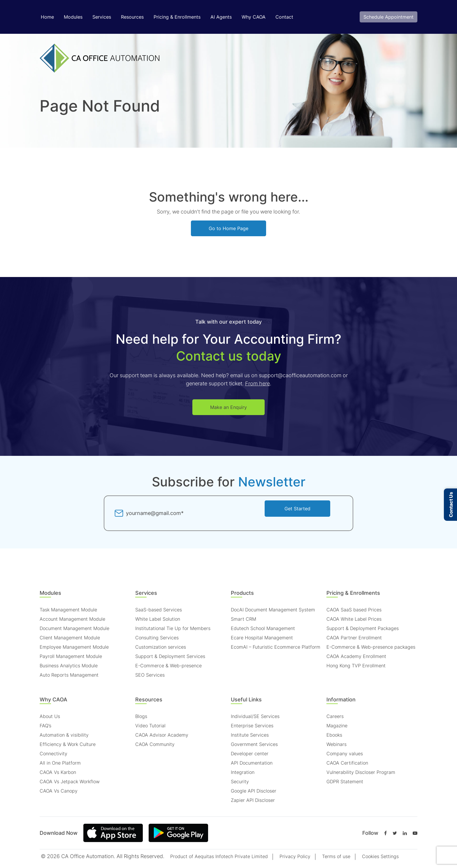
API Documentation (252, 763)
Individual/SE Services (255, 716)
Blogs (141, 716)
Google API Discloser (254, 791)
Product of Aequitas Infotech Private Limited (219, 856)
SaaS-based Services (159, 610)
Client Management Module (70, 638)
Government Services (254, 744)
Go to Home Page (228, 228)
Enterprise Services (252, 726)
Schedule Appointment (389, 17)
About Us (50, 716)
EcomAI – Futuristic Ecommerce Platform (276, 647)
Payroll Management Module (71, 656)
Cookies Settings (380, 856)
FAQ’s (45, 726)
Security (240, 781)
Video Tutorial (150, 726)
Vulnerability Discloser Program (361, 772)
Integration (243, 772)
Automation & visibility (64, 735)
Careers (335, 716)
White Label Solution (158, 619)
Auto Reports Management (69, 675)
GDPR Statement (345, 781)
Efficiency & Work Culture (68, 744)
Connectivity (53, 754)
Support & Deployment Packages (363, 628)
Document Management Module (74, 628)
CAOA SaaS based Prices (354, 610)
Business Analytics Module (69, 666)
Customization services (161, 647)
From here (257, 383)
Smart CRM (244, 619)
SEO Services (150, 675)
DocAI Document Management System (273, 610)
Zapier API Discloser (253, 800)
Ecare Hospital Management (262, 638)
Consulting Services (157, 638)
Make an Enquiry (228, 407)
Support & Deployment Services (170, 656)
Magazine (337, 726)
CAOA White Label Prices (354, 619)
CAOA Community (155, 744)
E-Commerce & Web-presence (168, 666)
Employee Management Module (74, 647)
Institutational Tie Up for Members (173, 628)
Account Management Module (72, 619)
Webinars (336, 744)
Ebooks (334, 735)
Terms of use (336, 856)
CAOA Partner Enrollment (354, 638)
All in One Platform (60, 763)
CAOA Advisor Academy (162, 735)
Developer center (250, 754)
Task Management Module (68, 610)
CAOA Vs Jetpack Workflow (70, 781)
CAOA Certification (347, 763)
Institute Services (250, 735)
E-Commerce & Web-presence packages (371, 647)
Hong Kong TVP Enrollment (356, 666)
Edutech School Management (263, 628)
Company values (345, 754)
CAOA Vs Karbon (58, 772)
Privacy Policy (295, 856)
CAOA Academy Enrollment (356, 656)
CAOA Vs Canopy (59, 791)
